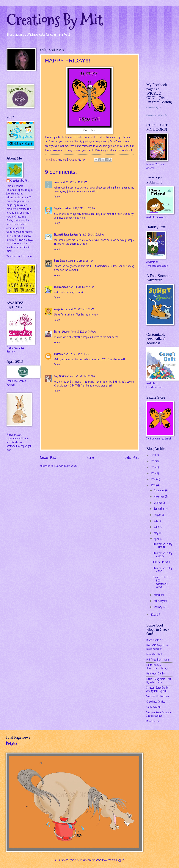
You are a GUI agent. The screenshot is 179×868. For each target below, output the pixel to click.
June (157, 527)
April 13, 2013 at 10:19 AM (82, 209)
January (158, 607)
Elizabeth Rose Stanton (66, 235)
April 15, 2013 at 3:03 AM (81, 310)
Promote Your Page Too (157, 115)
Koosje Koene (61, 310)
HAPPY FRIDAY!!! (162, 562)
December (160, 491)
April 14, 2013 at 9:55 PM (82, 287)
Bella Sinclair (61, 261)
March (158, 595)
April (157, 539)
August (158, 515)
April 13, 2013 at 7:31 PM (91, 235)
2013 (153, 486)
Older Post (132, 458)
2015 (154, 474)
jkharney (58, 354)
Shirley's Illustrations (158, 697)
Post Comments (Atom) (66, 466)
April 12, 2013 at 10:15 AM (74, 183)
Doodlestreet (61, 209)
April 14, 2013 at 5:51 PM (81, 261)
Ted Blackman (61, 287)
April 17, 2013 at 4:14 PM (76, 354)
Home (90, 458)
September (160, 509)
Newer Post (48, 458)
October (158, 503)
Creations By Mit (55, 20)
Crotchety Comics (156, 702)
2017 (153, 462)
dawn (57, 183)
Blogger (120, 860)
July (156, 521)
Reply (57, 197)
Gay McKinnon (61, 377)
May (156, 533)
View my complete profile (20, 256)
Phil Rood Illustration (158, 660)
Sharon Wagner (62, 332)
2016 (154, 467)
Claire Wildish (153, 707)
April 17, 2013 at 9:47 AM (83, 332)
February (159, 601)
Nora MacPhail (154, 654)
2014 (153, 480)
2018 (154, 455)
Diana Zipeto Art (155, 640)
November (159, 497)
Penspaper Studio (156, 674)
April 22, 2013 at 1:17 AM (83, 377)
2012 (154, 615)
